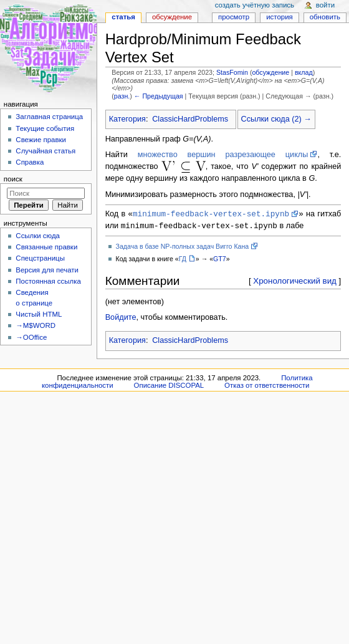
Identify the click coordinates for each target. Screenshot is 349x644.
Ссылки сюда (38, 236)
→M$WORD (36, 325)
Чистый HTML (39, 314)
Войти (325, 5)
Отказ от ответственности (267, 387)
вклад (304, 72)
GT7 (220, 260)
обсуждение (270, 72)
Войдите (121, 319)
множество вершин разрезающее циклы (223, 155)
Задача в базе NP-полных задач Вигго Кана (183, 248)
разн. (122, 96)
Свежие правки (41, 140)
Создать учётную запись (255, 5)
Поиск (13, 179)
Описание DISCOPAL (169, 387)
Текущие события (45, 128)
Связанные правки (46, 247)
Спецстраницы (40, 258)
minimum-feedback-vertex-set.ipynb (211, 214)
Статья (123, 17)
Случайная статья (45, 151)
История (280, 17)
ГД (183, 260)
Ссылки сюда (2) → (276, 119)
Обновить (325, 17)
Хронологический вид (295, 282)
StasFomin (232, 72)
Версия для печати (47, 270)
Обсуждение (172, 17)
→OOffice (31, 337)
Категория (127, 119)
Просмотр (234, 17)
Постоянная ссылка (48, 281)
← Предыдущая (159, 96)
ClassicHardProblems (190, 119)
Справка (30, 162)
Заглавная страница (49, 117)
